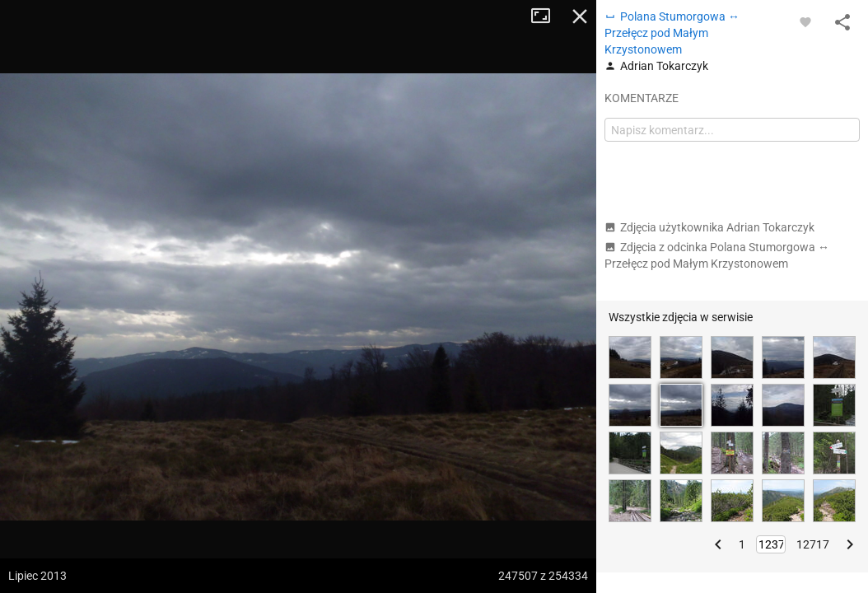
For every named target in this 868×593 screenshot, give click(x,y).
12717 (813, 544)
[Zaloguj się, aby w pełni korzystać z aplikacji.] (805, 21)
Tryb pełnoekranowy (547, 16)
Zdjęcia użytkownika (709, 227)
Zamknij (580, 16)
